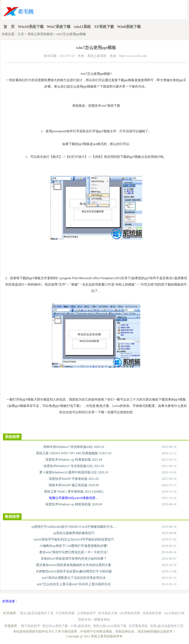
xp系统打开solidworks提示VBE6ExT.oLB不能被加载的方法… (74, 527)
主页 (21, 34)
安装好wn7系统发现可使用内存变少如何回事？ (74, 559)
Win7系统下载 (59, 27)
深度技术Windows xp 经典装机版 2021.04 (74, 460)
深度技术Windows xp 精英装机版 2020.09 (74, 504)
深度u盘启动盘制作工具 (167, 626)
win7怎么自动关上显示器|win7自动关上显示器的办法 (74, 584)
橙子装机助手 (31, 626)
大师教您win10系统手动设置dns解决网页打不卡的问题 (74, 571)
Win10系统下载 (31, 27)
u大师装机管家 (130, 613)
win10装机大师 (174, 613)
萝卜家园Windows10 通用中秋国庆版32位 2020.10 (74, 472)
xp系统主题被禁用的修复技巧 (74, 533)
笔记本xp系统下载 (55, 626)
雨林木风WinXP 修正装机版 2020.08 (74, 485)
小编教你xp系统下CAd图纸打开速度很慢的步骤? (74, 546)
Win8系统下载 (129, 27)
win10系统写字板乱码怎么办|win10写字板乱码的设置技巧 (74, 539)
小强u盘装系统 (80, 626)
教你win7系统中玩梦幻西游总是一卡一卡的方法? (74, 552)
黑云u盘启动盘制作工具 (37, 613)
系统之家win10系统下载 (110, 626)
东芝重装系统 (138, 626)
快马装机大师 (108, 613)
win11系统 (82, 27)
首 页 (9, 27)
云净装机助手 (87, 613)
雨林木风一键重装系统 (94, 620)
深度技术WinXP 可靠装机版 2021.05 (74, 479)
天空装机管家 (65, 613)
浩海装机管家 (152, 613)
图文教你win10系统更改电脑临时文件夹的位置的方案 (74, 565)
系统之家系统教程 (40, 34)
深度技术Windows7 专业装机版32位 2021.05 (74, 466)
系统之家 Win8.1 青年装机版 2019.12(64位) (74, 492)
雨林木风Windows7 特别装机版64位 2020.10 (74, 447)
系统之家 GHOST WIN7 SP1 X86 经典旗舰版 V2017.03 (74, 453)
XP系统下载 (104, 27)
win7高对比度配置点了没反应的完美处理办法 (74, 578)
